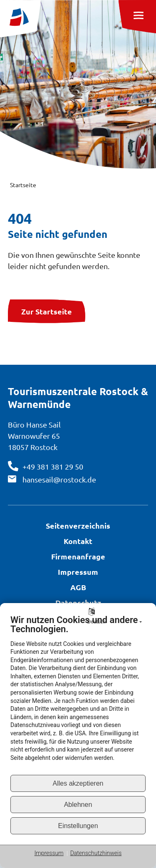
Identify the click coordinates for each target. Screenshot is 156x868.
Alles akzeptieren (78, 783)
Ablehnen (78, 805)
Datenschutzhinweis (96, 853)
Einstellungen (78, 826)
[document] (78, 694)
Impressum (49, 853)
